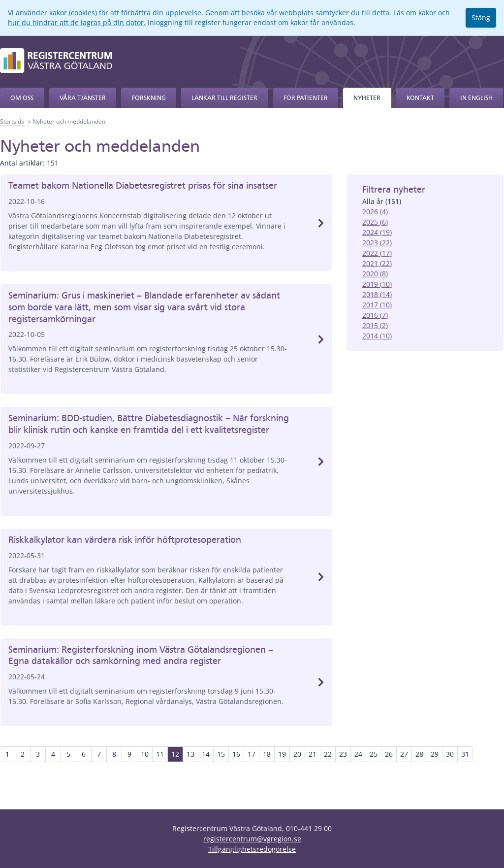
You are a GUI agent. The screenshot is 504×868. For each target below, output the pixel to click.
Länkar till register (224, 98)
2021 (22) (377, 263)
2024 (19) (377, 232)
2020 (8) (375, 274)
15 (221, 754)
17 (252, 754)
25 (374, 754)
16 (236, 754)
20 (297, 754)
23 (343, 754)
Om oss (22, 98)
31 (465, 754)
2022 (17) (377, 253)
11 (160, 754)
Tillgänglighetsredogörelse (252, 849)
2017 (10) (377, 305)
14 (206, 754)
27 (404, 754)
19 (282, 754)
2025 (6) (375, 222)
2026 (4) (375, 212)
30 (450, 754)
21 (313, 754)
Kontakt (420, 98)
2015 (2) (375, 325)
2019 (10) (377, 284)
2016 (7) (375, 315)
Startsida (12, 121)
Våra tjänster (83, 98)
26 (389, 754)
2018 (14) (377, 294)
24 (358, 754)
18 (267, 754)
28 (419, 754)
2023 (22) (377, 243)
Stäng (481, 17)
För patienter (306, 98)
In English (476, 98)
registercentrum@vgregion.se (252, 839)
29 (435, 754)
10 (145, 754)
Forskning (149, 98)
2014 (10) (377, 336)
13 (190, 754)
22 (328, 754)
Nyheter (367, 98)
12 (175, 754)
